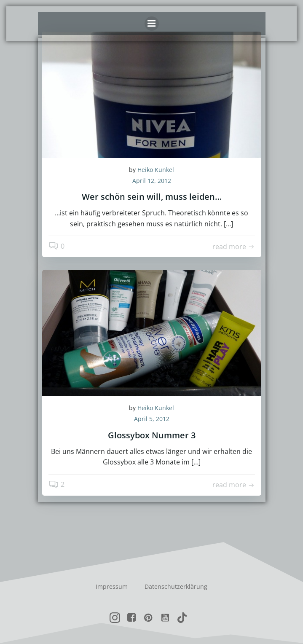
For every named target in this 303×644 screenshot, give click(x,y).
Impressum (112, 586)
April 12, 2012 (152, 181)
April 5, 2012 (152, 419)
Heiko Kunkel (156, 170)
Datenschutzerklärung (176, 586)
